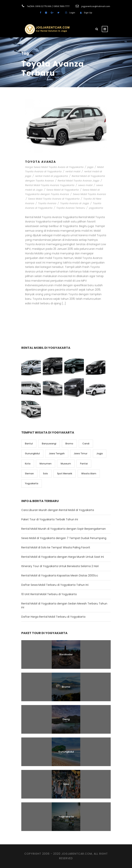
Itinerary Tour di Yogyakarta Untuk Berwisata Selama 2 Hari (60, 566)
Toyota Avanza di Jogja (75, 203)
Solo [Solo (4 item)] (45, 473)
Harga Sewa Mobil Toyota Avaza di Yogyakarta (54, 167)
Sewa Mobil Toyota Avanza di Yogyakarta (54, 199)
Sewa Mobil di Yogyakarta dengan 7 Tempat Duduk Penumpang (64, 538)
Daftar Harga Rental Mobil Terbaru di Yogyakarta (53, 617)
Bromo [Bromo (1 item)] (69, 444)
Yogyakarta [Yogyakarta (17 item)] (32, 483)
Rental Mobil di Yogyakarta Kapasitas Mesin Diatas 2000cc (60, 575)
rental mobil (73, 171)
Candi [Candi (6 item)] (86, 444)
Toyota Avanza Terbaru (71, 208)
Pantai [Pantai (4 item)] (84, 464)
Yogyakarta (66, 817)
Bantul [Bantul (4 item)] (29, 444)
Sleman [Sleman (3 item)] (29, 473)
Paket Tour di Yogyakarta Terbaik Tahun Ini (50, 519)
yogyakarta (96, 208)
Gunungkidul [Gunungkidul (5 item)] (32, 453)
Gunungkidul (66, 752)
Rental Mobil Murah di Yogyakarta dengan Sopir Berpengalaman (64, 529)
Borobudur (66, 654)
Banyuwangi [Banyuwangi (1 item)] (49, 444)
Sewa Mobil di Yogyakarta (63, 190)
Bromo (66, 687)
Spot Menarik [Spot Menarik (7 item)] (65, 473)
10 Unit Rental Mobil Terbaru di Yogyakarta (49, 594)
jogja (90, 167)
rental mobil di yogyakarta (51, 176)
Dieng (66, 719)
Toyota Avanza (41, 162)
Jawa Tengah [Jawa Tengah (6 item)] (57, 453)
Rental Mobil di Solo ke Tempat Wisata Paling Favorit (56, 547)
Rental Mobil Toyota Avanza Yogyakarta (50, 185)
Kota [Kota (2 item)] (28, 464)
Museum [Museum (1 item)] (66, 464)
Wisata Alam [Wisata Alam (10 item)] (89, 473)
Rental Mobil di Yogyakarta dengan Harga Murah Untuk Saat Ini (63, 557)
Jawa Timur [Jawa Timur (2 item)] (81, 453)
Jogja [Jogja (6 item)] (100, 453)
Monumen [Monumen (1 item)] (46, 464)
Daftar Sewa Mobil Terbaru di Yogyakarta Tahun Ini (55, 585)
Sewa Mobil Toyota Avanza (89, 194)
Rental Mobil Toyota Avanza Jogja (78, 181)
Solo (66, 784)
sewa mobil (85, 185)
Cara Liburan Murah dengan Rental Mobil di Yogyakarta (58, 510)
